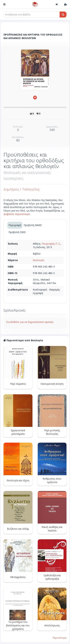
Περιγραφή (15, 225)
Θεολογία (38, 260)
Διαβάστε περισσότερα (17, 214)
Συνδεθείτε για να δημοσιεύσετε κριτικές (30, 322)
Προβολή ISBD (17, 232)
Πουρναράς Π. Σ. (51, 244)
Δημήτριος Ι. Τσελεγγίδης (22, 189)
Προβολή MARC (33, 225)
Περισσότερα (60, 638)
